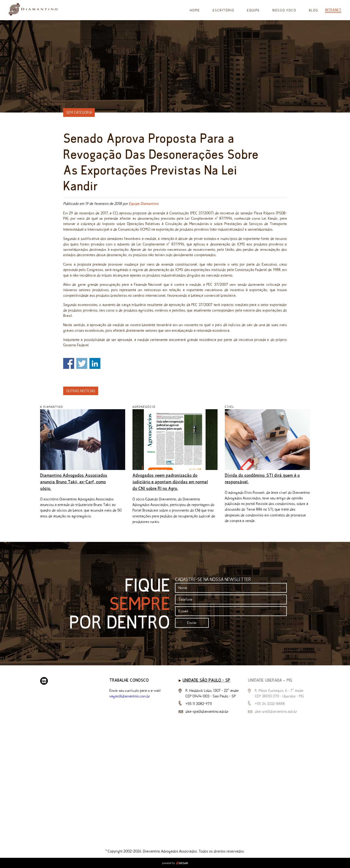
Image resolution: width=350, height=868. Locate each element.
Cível (229, 407)
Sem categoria (79, 112)
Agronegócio (144, 407)
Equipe (253, 10)
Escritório (223, 10)
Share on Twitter (82, 363)
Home (195, 10)
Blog (314, 10)
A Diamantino (52, 407)
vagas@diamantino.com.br (130, 696)
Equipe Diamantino (144, 204)
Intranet (333, 10)
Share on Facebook (69, 363)
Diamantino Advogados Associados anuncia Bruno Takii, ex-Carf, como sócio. (74, 482)
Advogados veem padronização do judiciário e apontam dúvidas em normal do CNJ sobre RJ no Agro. (170, 482)
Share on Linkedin (95, 363)
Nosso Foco (284, 10)
